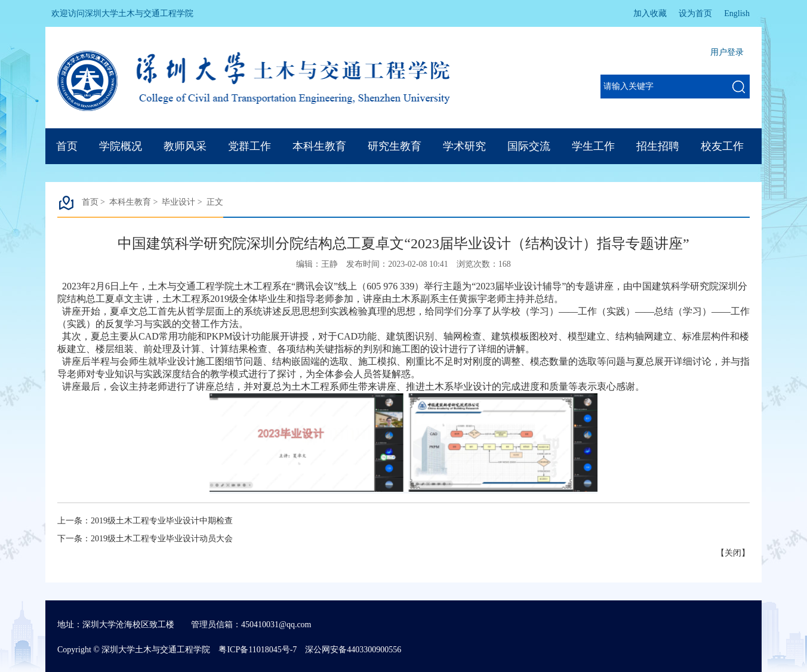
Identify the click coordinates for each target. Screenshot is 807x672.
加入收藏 (650, 13)
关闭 (733, 553)
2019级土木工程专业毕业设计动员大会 (162, 539)
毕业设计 (178, 202)
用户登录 (727, 52)
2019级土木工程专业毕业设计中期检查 (162, 521)
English (737, 13)
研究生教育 (395, 146)
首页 (67, 146)
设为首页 (695, 13)
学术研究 (464, 146)
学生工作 (593, 146)
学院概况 (121, 146)
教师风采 (185, 146)
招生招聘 (658, 146)
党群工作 (250, 146)
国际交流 (529, 146)
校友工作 (722, 146)
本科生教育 (319, 146)
